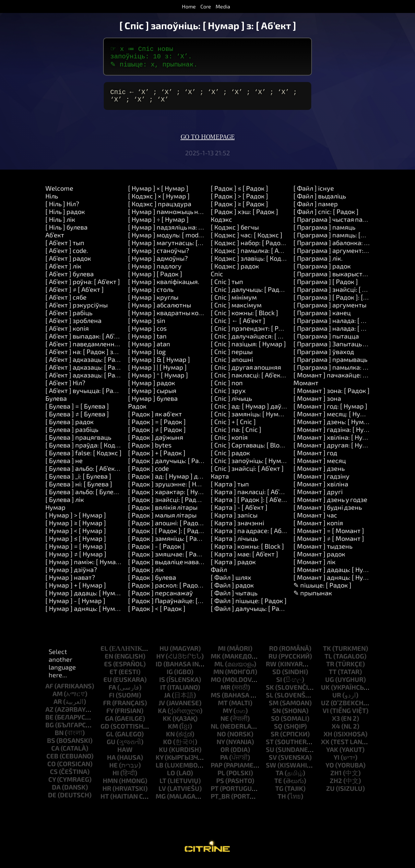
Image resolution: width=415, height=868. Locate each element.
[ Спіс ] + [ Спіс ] (233, 427)
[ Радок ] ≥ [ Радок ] (239, 209)
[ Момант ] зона (317, 403)
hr (107, 793)
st (270, 747)
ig (170, 677)
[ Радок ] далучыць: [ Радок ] (171, 466)
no (221, 739)
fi (112, 700)
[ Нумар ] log (147, 357)
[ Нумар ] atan (149, 349)
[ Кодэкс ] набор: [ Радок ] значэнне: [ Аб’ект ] (279, 248)
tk (327, 653)
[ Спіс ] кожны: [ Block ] (244, 318)
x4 (336, 731)
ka (162, 716)
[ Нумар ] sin (147, 326)
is (162, 684)
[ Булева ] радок (70, 427)
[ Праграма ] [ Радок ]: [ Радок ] (340, 302)
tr (330, 669)
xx (325, 747)
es (108, 669)
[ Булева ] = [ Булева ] (77, 411)
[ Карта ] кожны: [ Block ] (247, 551)
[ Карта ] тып (230, 489)
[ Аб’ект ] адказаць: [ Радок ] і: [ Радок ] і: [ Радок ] (119, 380)
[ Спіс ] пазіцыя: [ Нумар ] (248, 349)
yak (332, 755)
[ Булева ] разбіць (72, 434)
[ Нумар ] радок (152, 388)
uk (325, 692)
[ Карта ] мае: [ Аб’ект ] (244, 559)
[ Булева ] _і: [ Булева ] (78, 481)
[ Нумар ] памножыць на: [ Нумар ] (180, 217)
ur (337, 700)
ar (58, 707)
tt (333, 677)
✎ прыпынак (313, 598)
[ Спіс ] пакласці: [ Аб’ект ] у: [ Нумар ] (267, 380)
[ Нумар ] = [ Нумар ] (76, 551)
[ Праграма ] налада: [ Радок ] (338, 326)
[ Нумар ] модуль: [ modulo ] (170, 240)
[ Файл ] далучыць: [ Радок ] (252, 613)
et (113, 677)
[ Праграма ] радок (322, 271)
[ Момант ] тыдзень (323, 551)
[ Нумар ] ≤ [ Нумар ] (76, 543)
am (58, 699)
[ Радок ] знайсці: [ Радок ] (167, 505)
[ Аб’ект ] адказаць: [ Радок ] (88, 364)
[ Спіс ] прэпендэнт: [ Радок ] (254, 333)
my (227, 716)
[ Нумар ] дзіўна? (71, 575)
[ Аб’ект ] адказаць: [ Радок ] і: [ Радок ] (103, 372)
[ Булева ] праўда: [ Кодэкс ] (87, 450)
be (49, 722)
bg (50, 730)
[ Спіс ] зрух (228, 396)
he (113, 770)
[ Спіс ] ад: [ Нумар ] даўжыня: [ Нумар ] (270, 411)
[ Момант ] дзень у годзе (330, 505)
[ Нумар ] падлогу (155, 271)
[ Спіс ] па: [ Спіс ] (236, 434)
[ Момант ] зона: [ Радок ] (332, 396)
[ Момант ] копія (318, 528)
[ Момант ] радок (319, 559)
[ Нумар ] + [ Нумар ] (76, 590)
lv (162, 793)
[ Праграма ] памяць (324, 232)
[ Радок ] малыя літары (162, 520)
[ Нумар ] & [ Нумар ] (159, 364)
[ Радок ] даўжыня (156, 442)
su (270, 755)
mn (219, 677)
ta (279, 778)
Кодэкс (221, 224)
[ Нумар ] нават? (70, 582)
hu (164, 653)
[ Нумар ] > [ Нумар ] (76, 520)
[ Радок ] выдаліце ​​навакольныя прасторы (192, 567)
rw (271, 669)
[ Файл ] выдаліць (320, 201)
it (163, 692)
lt (163, 786)
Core (206, 6)
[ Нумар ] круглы (153, 302)
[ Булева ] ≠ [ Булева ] (77, 419)
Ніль (52, 201)
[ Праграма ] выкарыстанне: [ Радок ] (350, 279)
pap (217, 770)
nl (215, 731)
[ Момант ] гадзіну (321, 481)
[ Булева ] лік (65, 505)
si (279, 684)
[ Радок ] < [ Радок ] (157, 613)
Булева (56, 403)
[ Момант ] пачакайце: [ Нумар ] (342, 380)
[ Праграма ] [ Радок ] (326, 287)
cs (54, 777)
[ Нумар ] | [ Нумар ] (157, 372)
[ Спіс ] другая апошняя (246, 372)
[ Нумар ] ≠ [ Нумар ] (76, 559)
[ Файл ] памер (316, 209)
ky (160, 762)
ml (219, 669)
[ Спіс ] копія (229, 442)
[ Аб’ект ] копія (67, 333)
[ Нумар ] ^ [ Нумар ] (158, 380)
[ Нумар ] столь (151, 294)
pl (221, 778)
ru (273, 661)
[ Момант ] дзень (319, 473)
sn (277, 716)
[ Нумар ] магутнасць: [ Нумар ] (175, 248)
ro (273, 653)
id (159, 669)
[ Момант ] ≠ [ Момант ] (329, 543)
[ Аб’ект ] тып (65, 248)
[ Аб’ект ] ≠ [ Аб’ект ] (75, 294)
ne (225, 723)
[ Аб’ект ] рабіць (69, 318)
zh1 (336, 778)
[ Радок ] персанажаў (160, 598)
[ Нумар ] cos (147, 333)
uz (325, 708)
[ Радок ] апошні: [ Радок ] (167, 528)
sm (274, 708)
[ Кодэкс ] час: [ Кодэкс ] (247, 240)
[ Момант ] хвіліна (321, 489)
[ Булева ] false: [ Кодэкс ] (83, 458)
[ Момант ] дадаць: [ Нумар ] (336, 575)
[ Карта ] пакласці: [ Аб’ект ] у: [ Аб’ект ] (269, 497)
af (49, 691)
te (278, 786)
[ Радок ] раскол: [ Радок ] (166, 590)
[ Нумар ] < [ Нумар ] (76, 536)
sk (270, 692)
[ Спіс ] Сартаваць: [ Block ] (250, 450)
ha (111, 762)
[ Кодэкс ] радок (235, 271)
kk (167, 723)
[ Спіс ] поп (227, 388)
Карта (220, 481)
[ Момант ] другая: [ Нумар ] (336, 450)
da (56, 792)
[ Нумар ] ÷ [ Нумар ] (158, 224)
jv (162, 708)
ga (109, 723)
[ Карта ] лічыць (234, 543)
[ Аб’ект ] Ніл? (65, 388)
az (49, 714)
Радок (137, 411)
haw (125, 755)
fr (107, 708)
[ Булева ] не (64, 466)
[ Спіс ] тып (227, 287)
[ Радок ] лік (146, 575)
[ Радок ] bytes (150, 450)
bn (59, 738)
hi (116, 778)
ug (330, 684)
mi (222, 653)
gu (111, 747)
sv (273, 762)
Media (223, 6)
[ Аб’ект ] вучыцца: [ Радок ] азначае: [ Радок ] (114, 396)
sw (271, 770)
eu (108, 684)
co (52, 769)
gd (105, 731)
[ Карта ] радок (233, 567)
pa (224, 762)
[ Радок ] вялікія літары (163, 512)
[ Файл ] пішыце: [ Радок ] (249, 606)
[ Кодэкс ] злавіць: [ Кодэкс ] (253, 263)
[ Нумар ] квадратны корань (171, 318)
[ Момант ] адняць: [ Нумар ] (336, 582)
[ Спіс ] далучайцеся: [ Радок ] (255, 341)
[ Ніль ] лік (60, 224)
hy (160, 661)
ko (167, 747)
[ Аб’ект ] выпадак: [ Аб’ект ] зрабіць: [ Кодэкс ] (115, 341)
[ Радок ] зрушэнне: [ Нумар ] (172, 489)
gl (110, 739)
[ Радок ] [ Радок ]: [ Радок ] (169, 536)
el (104, 653)
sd (277, 677)
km (173, 731)
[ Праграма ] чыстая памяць (336, 224)
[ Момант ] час (315, 520)
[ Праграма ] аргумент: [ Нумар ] (343, 256)
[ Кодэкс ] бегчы (235, 232)
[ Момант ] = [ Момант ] (329, 536)
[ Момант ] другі (318, 497)
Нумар (55, 512)
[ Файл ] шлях (231, 582)
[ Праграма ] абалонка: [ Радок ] (342, 248)
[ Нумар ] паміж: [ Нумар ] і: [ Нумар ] (101, 567)
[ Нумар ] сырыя (152, 396)
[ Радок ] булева (152, 582)
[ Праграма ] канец (322, 318)
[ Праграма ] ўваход (324, 357)
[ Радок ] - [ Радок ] (156, 551)
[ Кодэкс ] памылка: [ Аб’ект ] (254, 256)
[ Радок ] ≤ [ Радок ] (239, 193)
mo (216, 684)
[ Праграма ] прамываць (330, 364)
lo (171, 778)
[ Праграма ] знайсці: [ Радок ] (339, 294)
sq (278, 731)
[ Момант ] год (315, 458)
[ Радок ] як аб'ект (155, 419)
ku (163, 755)
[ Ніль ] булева (66, 232)
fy (110, 716)
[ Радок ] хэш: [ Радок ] (244, 217)
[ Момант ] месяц (320, 466)
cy (52, 784)
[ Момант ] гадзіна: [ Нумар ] (337, 434)
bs (51, 745)
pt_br (220, 801)
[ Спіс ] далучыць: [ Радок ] (250, 294)
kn (170, 739)
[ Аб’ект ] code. (67, 256)
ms (216, 700)
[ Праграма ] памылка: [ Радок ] (341, 372)
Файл (219, 575)
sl (270, 700)
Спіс (217, 279)
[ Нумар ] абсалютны (160, 310)
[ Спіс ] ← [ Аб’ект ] (238, 326)
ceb (52, 761)
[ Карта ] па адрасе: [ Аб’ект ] (254, 536)
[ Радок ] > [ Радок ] (239, 201)
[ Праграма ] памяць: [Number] (340, 240)
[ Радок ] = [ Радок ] (157, 427)
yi (337, 762)
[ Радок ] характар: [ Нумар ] (171, 497)
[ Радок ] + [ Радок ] (157, 458)
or (225, 755)
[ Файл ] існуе (314, 193)
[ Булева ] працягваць (78, 442)
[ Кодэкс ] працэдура (160, 209)
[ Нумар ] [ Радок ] (155, 279)
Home (189, 6)
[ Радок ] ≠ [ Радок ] (157, 434)
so (275, 723)
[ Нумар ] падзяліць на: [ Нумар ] (177, 232)
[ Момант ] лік (314, 567)
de (52, 800)
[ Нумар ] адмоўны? (158, 263)
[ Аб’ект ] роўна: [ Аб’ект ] (83, 287)
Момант (306, 388)
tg (279, 793)
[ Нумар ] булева (153, 403)
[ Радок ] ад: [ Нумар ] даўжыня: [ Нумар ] (190, 481)
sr (275, 739)
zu (330, 793)
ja (167, 700)
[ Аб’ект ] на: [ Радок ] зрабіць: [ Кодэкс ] (105, 357)
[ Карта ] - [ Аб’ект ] (239, 512)
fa (112, 692)
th (282, 801)
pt (215, 793)
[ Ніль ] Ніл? (62, 209)
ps (220, 786)
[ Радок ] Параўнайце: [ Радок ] (175, 606)
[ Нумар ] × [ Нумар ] (158, 193)
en (109, 661)
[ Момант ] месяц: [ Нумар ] (335, 419)
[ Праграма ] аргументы (330, 310)
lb (160, 770)
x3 (336, 723)
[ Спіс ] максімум (236, 310)
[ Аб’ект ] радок (68, 263)
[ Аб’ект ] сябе (66, 302)
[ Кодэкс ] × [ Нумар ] (159, 201)
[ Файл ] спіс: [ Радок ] (326, 217)
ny (221, 747)
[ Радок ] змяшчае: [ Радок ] (170, 559)
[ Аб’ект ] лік (63, 271)
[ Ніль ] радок (65, 217)
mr (225, 692)
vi (326, 716)
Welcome (59, 193)
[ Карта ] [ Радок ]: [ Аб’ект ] (251, 505)
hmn (110, 786)
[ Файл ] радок (232, 590)
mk (216, 661)
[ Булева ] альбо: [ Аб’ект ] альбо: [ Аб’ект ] (107, 473)
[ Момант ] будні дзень (328, 512)
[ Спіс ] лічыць (231, 403)
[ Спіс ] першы (232, 357)
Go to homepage (208, 142)
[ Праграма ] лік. (318, 263)
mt (223, 708)
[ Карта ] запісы (234, 520)
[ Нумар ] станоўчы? (159, 256)
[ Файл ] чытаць (234, 598)
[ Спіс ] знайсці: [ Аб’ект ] (247, 473)
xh (328, 739)
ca (55, 753)
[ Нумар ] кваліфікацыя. (164, 287)
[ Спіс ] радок (230, 458)
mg (161, 801)
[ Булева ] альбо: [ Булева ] (85, 497)
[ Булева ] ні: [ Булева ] (79, 489)
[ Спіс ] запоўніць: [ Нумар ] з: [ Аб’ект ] (268, 466)
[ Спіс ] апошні (232, 364)
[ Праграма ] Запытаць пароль (339, 349)
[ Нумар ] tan (147, 341)
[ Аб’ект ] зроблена (73, 326)
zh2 (336, 786)
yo (330, 770)
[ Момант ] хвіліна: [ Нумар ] (336, 442)
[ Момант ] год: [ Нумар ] (330, 411)
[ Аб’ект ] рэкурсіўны (77, 310)
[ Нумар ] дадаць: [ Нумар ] (86, 598)
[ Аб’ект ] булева (70, 279)
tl (328, 661)
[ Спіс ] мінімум (234, 302)
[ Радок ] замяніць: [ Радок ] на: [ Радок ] (188, 543)
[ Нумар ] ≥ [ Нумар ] (76, 528)
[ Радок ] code (148, 473)
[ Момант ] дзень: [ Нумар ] (334, 427)
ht (105, 801)
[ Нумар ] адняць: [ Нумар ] (86, 613)
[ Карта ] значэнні (237, 528)
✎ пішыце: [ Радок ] (322, 590)
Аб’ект (55, 240)
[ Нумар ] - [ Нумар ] (75, 606)
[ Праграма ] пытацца (326, 341)
